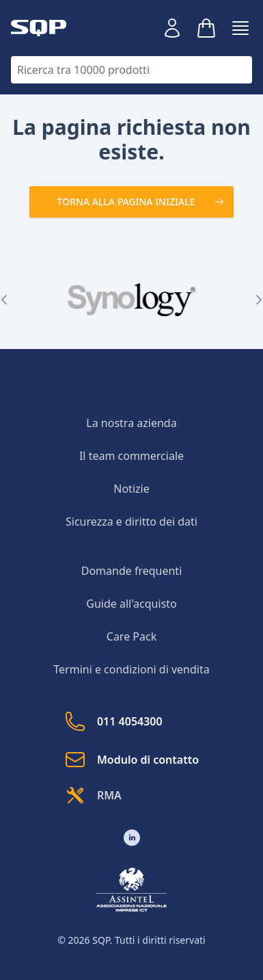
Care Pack (131, 636)
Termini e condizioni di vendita (131, 669)
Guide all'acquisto (131, 604)
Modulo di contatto (131, 760)
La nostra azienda (131, 423)
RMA (93, 795)
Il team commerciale (131, 456)
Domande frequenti (132, 571)
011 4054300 (113, 721)
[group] (131, 300)
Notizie (131, 489)
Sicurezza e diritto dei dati (131, 521)
